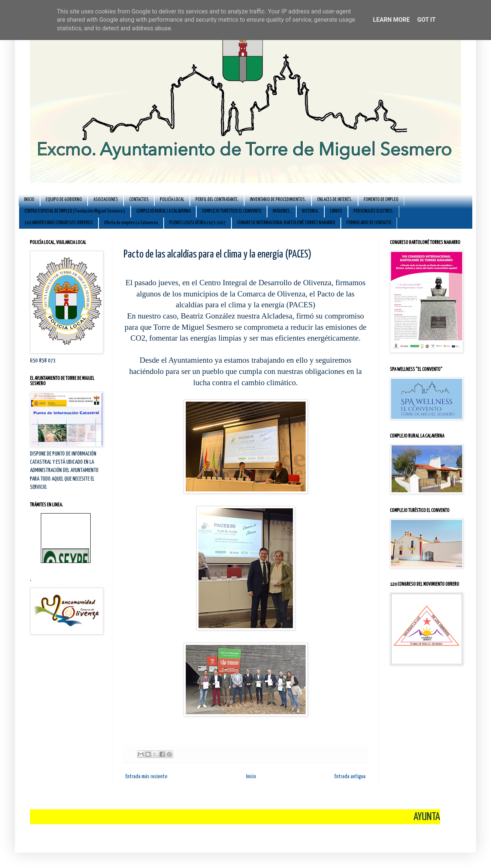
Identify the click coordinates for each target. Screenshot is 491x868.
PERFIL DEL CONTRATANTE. (217, 200)
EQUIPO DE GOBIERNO (64, 200)
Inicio (251, 776)
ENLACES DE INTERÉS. (335, 200)
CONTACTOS (139, 200)
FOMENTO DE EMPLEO (381, 200)
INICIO (29, 200)
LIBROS (336, 211)
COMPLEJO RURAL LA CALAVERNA (163, 211)
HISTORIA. (310, 211)
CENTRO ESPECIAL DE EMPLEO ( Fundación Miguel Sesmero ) (75, 211)
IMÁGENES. (282, 211)
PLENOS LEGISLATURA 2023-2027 (198, 223)
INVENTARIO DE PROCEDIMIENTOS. (278, 200)
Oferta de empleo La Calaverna (131, 223)
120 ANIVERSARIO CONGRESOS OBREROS (59, 223)
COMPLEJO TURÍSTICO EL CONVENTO (232, 211)
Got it (426, 20)
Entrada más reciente (146, 776)
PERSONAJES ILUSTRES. (374, 211)
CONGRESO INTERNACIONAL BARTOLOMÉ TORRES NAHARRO (286, 223)
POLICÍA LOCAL (172, 200)
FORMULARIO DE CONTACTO (369, 223)
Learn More (391, 20)
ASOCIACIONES (106, 200)
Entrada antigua (350, 776)
